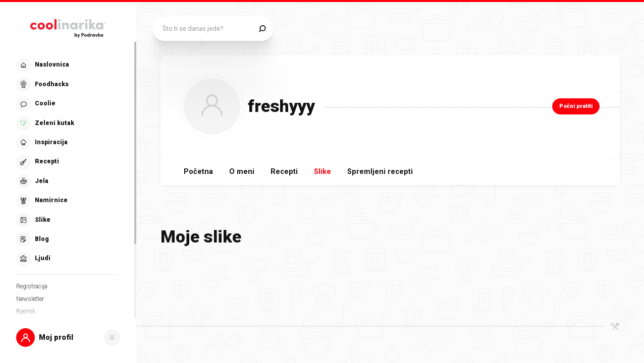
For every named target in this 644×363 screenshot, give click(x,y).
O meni (242, 172)
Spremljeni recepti (380, 172)
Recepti (284, 172)
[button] (68, 338)
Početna (198, 172)
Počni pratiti (576, 106)
